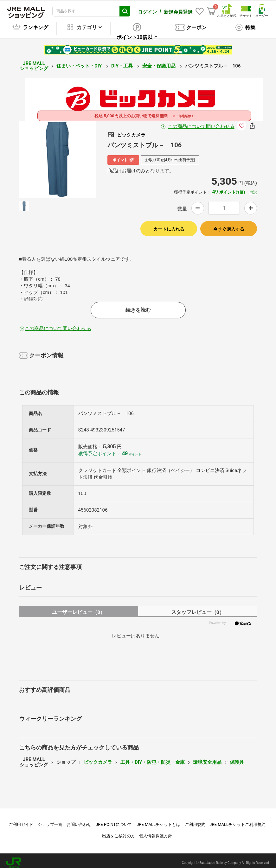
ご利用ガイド (21, 820)
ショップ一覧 (50, 820)
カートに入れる (169, 225)
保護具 (237, 758)
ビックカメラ (98, 758)
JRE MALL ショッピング (34, 62)
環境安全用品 (207, 758)
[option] (58, 155)
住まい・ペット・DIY (80, 61)
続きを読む (138, 306)
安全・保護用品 (160, 61)
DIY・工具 (123, 61)
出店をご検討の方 (119, 831)
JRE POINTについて (114, 820)
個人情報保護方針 (156, 831)
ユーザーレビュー (78, 608)
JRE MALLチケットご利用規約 (237, 820)
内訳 (253, 188)
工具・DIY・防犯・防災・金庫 (153, 758)
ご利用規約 (195, 820)
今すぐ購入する (229, 225)
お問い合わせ (79, 820)
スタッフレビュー (198, 608)
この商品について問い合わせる (201, 122)
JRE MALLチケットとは (158, 820)
